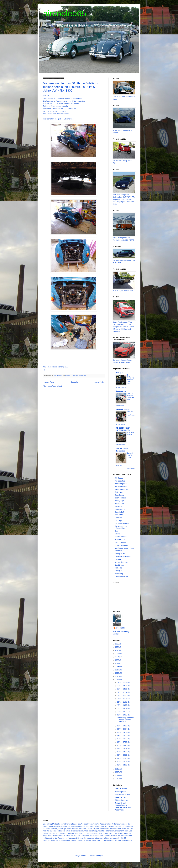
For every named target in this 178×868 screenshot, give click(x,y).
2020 (117, 660)
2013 (117, 769)
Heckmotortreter (121, 542)
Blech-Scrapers (120, 498)
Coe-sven (118, 518)
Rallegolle (120, 373)
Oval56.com (119, 565)
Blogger (100, 856)
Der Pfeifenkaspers (122, 523)
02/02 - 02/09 (122, 765)
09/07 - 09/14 (122, 729)
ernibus (117, 534)
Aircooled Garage (123, 410)
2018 (117, 667)
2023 (117, 650)
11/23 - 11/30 (122, 695)
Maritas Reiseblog (121, 562)
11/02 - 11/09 (122, 702)
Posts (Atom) (57, 386)
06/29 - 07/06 (122, 742)
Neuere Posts (49, 382)
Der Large (118, 521)
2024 (117, 647)
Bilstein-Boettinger (121, 800)
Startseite (74, 382)
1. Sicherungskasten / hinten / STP (131, 379)
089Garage (119, 478)
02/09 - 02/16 (122, 762)
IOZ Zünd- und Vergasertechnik (121, 804)
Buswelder (119, 515)
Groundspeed (120, 540)
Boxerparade (120, 504)
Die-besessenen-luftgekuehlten (121, 527)
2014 (117, 680)
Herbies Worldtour (121, 545)
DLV (116, 531)
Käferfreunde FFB (121, 551)
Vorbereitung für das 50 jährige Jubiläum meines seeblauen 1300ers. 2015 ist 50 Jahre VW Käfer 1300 (71, 87)
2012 (117, 772)
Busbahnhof (119, 512)
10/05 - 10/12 (122, 712)
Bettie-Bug (119, 492)
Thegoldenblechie (121, 576)
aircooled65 (65, 13)
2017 (117, 670)
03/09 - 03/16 (122, 755)
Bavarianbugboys (121, 489)
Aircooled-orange (121, 487)
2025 (117, 644)
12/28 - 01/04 (122, 682)
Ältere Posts (99, 382)
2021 (117, 657)
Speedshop (119, 574)
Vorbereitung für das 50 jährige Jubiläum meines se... (126, 720)
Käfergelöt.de (120, 554)
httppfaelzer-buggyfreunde (124, 548)
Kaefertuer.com (120, 797)
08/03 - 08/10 (122, 736)
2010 (117, 779)
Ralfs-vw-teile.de (121, 789)
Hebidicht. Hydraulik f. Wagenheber (123, 809)
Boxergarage (120, 501)
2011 (117, 775)
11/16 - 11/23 (122, 699)
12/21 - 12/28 (122, 686)
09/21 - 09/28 (122, 726)
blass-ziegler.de (120, 792)
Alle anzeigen (131, 468)
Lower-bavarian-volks (123, 557)
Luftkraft (118, 559)
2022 (117, 654)
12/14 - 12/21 (122, 689)
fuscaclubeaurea (121, 537)
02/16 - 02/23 (122, 758)
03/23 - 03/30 (122, 752)
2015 (117, 676)
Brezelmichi (119, 506)
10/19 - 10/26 (122, 705)
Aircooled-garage (121, 484)
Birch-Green (119, 495)
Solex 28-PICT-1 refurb (130, 455)
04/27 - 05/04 (122, 749)
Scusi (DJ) (119, 571)
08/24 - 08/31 (122, 732)
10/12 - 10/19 (122, 708)
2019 (117, 663)
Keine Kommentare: (80, 375)
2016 (117, 673)
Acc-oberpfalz (120, 481)
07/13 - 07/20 (122, 739)
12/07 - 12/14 (122, 692)
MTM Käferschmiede (122, 795)
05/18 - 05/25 (122, 745)
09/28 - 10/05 (122, 715)
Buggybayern (121, 391)
